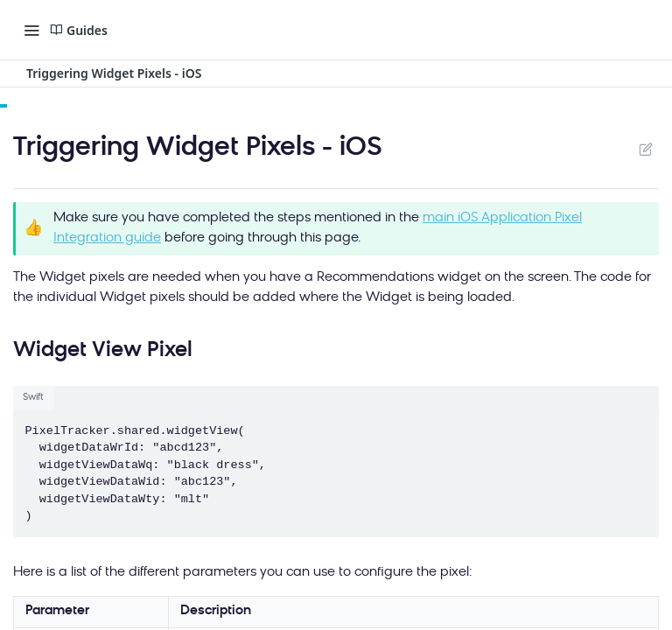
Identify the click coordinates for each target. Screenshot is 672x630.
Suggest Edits (645, 149)
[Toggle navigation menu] (31, 30)
